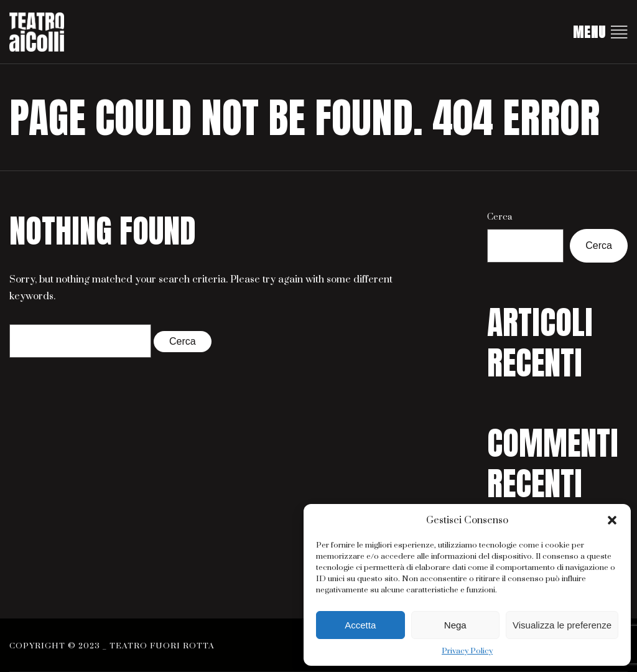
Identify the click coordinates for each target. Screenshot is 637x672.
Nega (455, 625)
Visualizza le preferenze (562, 625)
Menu (600, 32)
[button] (612, 520)
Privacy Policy (467, 651)
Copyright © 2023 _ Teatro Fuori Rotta (112, 646)
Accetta (360, 625)
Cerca (500, 217)
